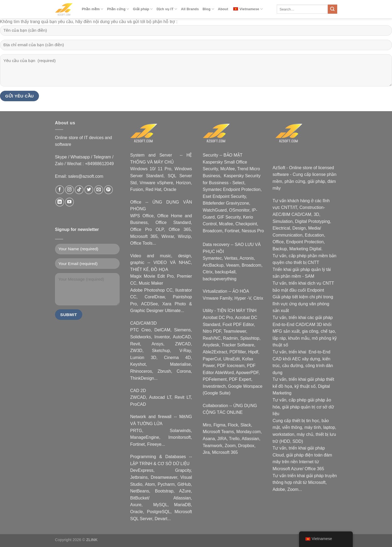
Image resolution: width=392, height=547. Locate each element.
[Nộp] (332, 9)
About (223, 9)
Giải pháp (143, 9)
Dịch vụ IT (167, 9)
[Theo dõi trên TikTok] (79, 190)
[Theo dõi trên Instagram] (69, 190)
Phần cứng (118, 9)
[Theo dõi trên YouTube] (69, 202)
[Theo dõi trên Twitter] (89, 190)
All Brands (190, 9)
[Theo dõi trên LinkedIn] (60, 202)
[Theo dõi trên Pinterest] (108, 190)
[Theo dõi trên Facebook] (60, 190)
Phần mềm (93, 9)
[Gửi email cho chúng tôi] (99, 190)
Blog (208, 9)
